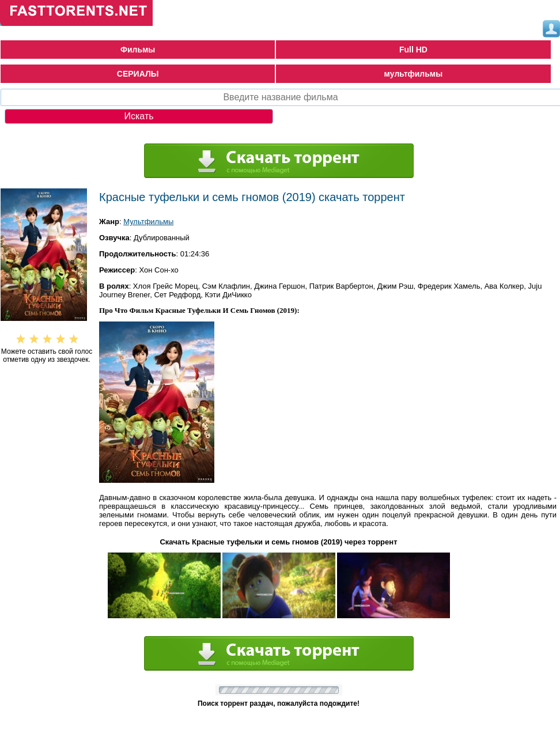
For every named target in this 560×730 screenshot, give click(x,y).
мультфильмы (414, 74)
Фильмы (138, 50)
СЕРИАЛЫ (138, 74)
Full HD (413, 50)
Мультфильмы (148, 222)
